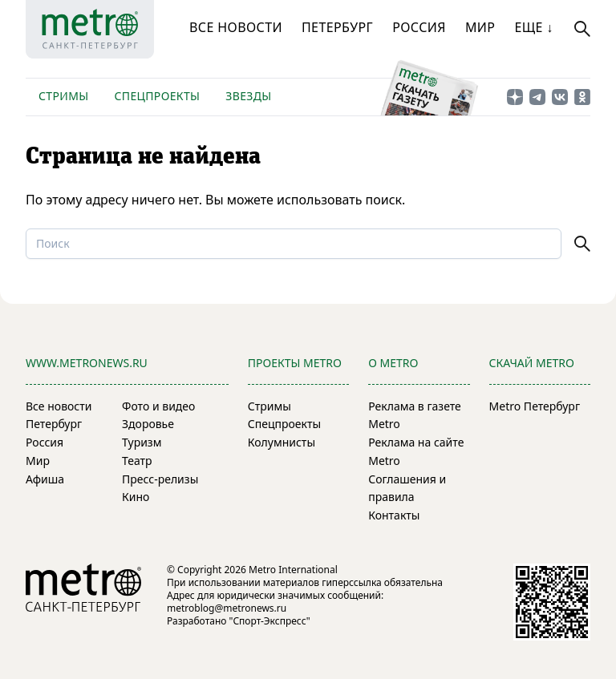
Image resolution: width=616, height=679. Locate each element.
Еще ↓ (533, 27)
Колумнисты (282, 442)
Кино (136, 497)
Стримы (63, 96)
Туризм (142, 442)
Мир (480, 27)
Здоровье (148, 424)
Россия (419, 27)
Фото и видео (158, 406)
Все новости (236, 27)
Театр (137, 461)
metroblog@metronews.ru (227, 608)
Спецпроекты (157, 96)
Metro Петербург (535, 406)
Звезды (248, 96)
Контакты (394, 515)
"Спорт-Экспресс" (270, 621)
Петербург (337, 27)
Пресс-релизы (160, 479)
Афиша (45, 479)
